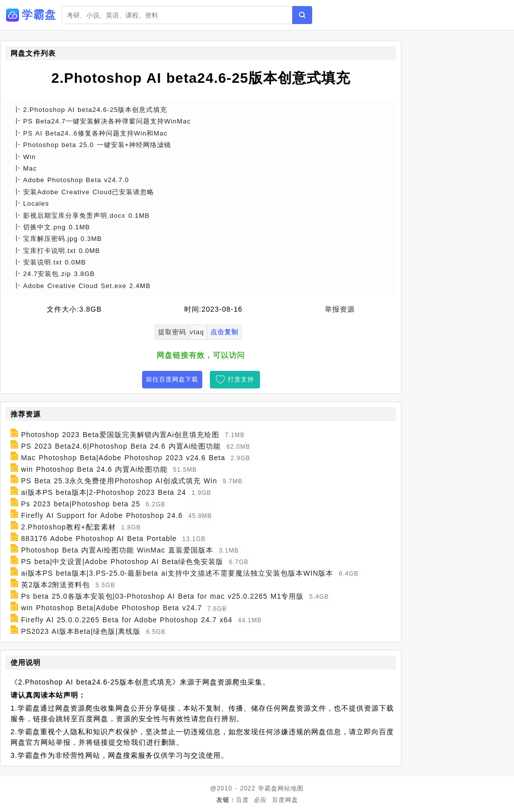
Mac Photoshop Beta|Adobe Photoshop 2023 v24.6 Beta (123, 458)
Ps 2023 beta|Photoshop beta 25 (81, 504)
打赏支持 (241, 379)
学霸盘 (268, 788)
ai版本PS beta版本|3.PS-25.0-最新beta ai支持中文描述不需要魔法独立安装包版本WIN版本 (177, 573)
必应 (261, 800)
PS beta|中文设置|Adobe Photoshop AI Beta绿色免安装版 (122, 562)
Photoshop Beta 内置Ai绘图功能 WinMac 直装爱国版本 (117, 550)
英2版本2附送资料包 (56, 585)
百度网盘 (285, 800)
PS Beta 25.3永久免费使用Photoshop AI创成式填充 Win (119, 481)
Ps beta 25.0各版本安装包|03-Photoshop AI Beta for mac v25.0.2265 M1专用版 (163, 596)
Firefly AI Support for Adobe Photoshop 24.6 (102, 515)
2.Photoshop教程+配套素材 (69, 527)
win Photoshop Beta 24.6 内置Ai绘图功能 (94, 469)
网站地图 (291, 788)
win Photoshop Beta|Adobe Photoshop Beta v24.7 (111, 608)
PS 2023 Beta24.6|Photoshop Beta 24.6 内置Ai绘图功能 (121, 446)
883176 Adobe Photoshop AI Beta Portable (99, 538)
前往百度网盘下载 (172, 379)
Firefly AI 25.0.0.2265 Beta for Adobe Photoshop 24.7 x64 (127, 620)
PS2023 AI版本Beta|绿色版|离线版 (81, 631)
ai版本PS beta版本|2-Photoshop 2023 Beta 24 (104, 492)
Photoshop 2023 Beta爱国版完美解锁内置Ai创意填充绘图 (120, 435)
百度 (242, 800)
